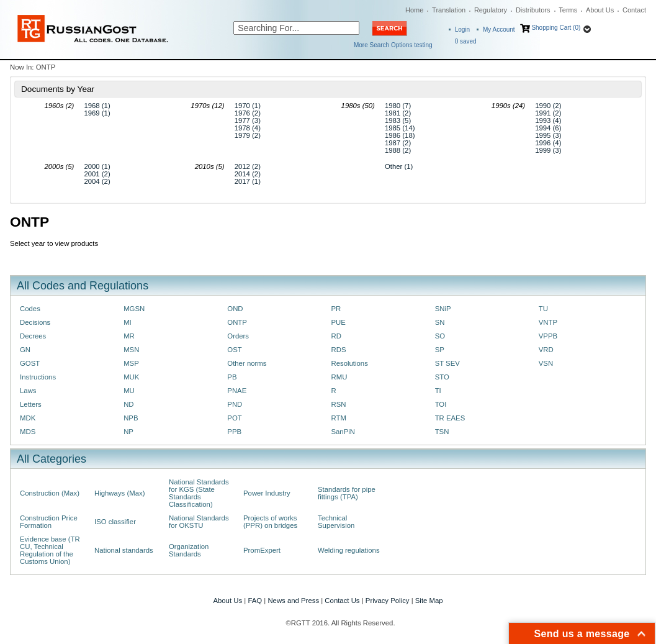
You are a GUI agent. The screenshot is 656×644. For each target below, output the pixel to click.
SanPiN (343, 432)
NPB (131, 418)
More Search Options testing (393, 45)
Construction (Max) (50, 493)
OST (234, 350)
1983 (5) (398, 120)
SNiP (443, 309)
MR (129, 336)
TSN (442, 432)
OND (235, 309)
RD (336, 336)
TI (438, 391)
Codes (30, 309)
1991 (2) (548, 113)
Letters (31, 404)
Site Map (429, 601)
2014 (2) (248, 174)
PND (235, 404)
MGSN (134, 309)
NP (128, 432)
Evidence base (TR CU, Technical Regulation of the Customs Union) (50, 550)
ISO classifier (115, 522)
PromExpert (262, 550)
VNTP (548, 322)
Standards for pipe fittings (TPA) (347, 493)
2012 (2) (248, 166)
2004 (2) (97, 181)
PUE (338, 322)
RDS (338, 350)
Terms (568, 10)
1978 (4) (248, 128)
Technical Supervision (336, 522)
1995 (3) (548, 135)
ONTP (237, 322)
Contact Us (342, 601)
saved (466, 41)
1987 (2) (398, 143)
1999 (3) (548, 150)
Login (462, 29)
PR (336, 309)
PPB (234, 432)
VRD (546, 350)
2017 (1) (248, 181)
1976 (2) (248, 113)
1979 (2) (248, 135)
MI (128, 322)
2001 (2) (97, 174)
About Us (600, 10)
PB (232, 377)
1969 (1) (97, 113)
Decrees (33, 336)
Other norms (247, 363)
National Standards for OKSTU (199, 522)
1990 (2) (548, 106)
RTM (338, 418)
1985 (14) (400, 128)
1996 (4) (548, 143)
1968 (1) (97, 106)
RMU (339, 377)
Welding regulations (349, 550)
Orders (238, 336)
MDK (28, 418)
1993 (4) (548, 120)
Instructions (38, 377)
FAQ (255, 601)
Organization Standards (189, 550)
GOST (30, 363)
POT (234, 418)
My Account (499, 29)
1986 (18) (400, 135)
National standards (124, 550)
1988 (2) (398, 150)
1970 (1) (248, 106)
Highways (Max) (119, 493)
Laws (28, 391)
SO (440, 336)
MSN (131, 350)
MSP (131, 363)
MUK (131, 377)
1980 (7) (398, 106)
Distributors (533, 10)
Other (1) (399, 166)
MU (129, 391)
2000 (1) (97, 166)
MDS (28, 432)
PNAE (237, 391)
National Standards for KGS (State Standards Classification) (199, 493)
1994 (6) (548, 128)
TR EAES (450, 418)
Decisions (35, 322)
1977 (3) (248, 120)
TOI (441, 404)
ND (128, 404)
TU (543, 309)
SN (440, 322)
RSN (338, 404)
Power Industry (267, 493)
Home (414, 10)
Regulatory (491, 10)
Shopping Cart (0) (556, 28)
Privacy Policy (388, 601)
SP (440, 350)
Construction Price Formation (49, 522)
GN (25, 350)
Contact (634, 10)
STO (442, 377)
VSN (546, 363)
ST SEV (447, 363)
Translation (449, 10)
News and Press (293, 601)
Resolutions (349, 363)
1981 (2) (398, 113)
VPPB (548, 336)
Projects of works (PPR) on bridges (270, 522)
